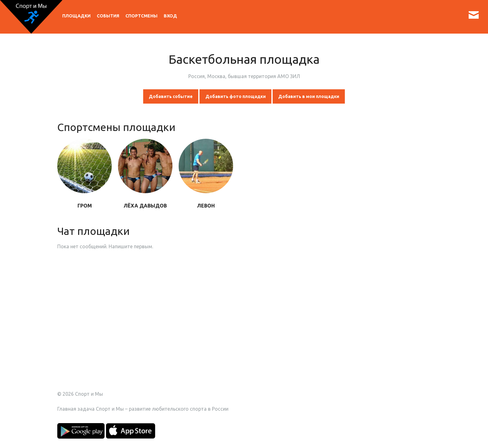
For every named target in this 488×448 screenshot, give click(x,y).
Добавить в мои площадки (309, 96)
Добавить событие (171, 96)
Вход (170, 16)
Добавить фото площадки (236, 96)
